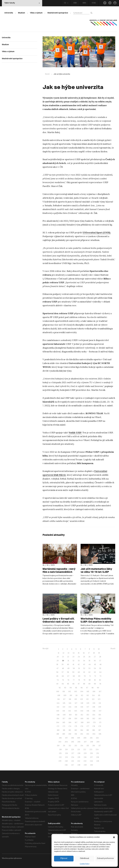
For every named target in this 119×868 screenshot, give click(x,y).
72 (95, 676)
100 (58, 691)
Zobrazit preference (105, 858)
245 (98, 761)
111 (76, 695)
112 (82, 695)
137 (88, 707)
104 (82, 691)
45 (95, 664)
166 (70, 722)
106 (94, 691)
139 (100, 707)
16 (84, 653)
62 (89, 672)
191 (76, 734)
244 (91, 761)
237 (91, 757)
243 (85, 761)
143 (76, 711)
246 (66, 765)
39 (63, 664)
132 (58, 707)
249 (85, 765)
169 (88, 722)
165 (64, 722)
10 (99, 649)
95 (76, 688)
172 (58, 726)
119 (76, 699)
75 (63, 680)
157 (64, 718)
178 (94, 726)
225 (60, 753)
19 (99, 653)
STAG (93, 3)
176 (82, 726)
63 (95, 672)
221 (79, 749)
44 (90, 664)
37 (100, 661)
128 (82, 703)
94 (71, 688)
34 (84, 661)
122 (93, 699)
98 (92, 688)
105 (88, 691)
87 (79, 684)
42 (79, 664)
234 (73, 757)
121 (87, 699)
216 (94, 745)
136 (82, 707)
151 (76, 715)
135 (76, 707)
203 (60, 742)
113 (88, 695)
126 (70, 703)
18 (94, 653)
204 (66, 742)
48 (63, 668)
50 (74, 668)
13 (69, 653)
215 (88, 745)
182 (70, 730)
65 (57, 676)
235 (79, 757)
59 (73, 672)
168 (82, 722)
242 (79, 761)
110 (71, 695)
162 (94, 718)
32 (73, 661)
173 (64, 726)
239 (60, 761)
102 (70, 691)
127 (76, 703)
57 (63, 672)
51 (79, 668)
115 (99, 695)
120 (82, 699)
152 (82, 715)
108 (59, 695)
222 (85, 749)
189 (64, 734)
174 (70, 726)
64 (100, 672)
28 (100, 657)
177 (88, 726)
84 (63, 684)
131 (100, 703)
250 (92, 765)
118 (70, 699)
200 (85, 738)
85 (68, 684)
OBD (75, 3)
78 (79, 680)
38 (57, 664)
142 (70, 711)
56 (57, 672)
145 (88, 711)
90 (95, 684)
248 (79, 765)
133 (64, 707)
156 (58, 718)
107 (100, 691)
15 (79, 653)
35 (89, 661)
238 (98, 757)
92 (60, 688)
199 (79, 738)
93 (65, 688)
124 (58, 703)
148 (58, 715)
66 (63, 676)
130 (94, 703)
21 (63, 657)
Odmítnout (85, 858)
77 (74, 680)
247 (73, 765)
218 (60, 749)
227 (73, 753)
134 (70, 707)
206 (79, 742)
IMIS (84, 3)
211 (64, 745)
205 (73, 742)
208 (92, 742)
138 (94, 707)
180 (58, 730)
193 (88, 734)
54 (95, 668)
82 (100, 680)
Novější (45, 648)
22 (68, 657)
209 (98, 742)
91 (100, 684)
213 (76, 745)
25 (84, 657)
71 (90, 676)
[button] (114, 837)
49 (68, 668)
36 (95, 661)
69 (79, 676)
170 (94, 722)
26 (89, 657)
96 (82, 688)
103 (76, 691)
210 (58, 745)
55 (100, 668)
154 (94, 715)
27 (95, 657)
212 (70, 745)
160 (82, 718)
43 (84, 664)
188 (58, 734)
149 (64, 715)
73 (100, 676)
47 (57, 668)
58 (68, 672)
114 (93, 695)
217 (100, 745)
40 (68, 664)
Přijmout (64, 858)
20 (58, 657)
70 (85, 676)
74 (58, 680)
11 (59, 653)
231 (98, 753)
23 (73, 657)
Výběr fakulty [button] (22, 3)
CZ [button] (65, 3)
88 (84, 684)
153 (88, 715)
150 (70, 715)
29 (58, 661)
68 (74, 676)
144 (82, 711)
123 (99, 699)
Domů (47, 74)
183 (76, 730)
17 (89, 653)
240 (66, 761)
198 (73, 738)
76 (68, 680)
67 (68, 676)
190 (70, 734)
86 (73, 684)
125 (64, 703)
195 (100, 734)
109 (65, 695)
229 (85, 753)
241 (73, 761)
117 (64, 699)
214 (82, 745)
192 (82, 734)
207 (85, 742)
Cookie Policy (85, 864)
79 (84, 680)
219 (66, 749)
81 (95, 680)
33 (79, 661)
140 (58, 711)
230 (91, 753)
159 (76, 718)
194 (94, 734)
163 (100, 718)
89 (89, 684)
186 (94, 730)
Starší (113, 648)
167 (76, 722)
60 (79, 672)
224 (97, 749)
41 (73, 664)
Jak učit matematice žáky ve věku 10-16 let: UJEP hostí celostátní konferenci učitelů (96, 572)
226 (66, 753)
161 (88, 718)
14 (74, 653)
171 (100, 722)
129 (88, 703)
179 (100, 726)
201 (91, 738)
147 (100, 711)
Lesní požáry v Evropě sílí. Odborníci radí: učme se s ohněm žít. (57, 622)
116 (59, 699)
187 (100, 730)
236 (85, 757)
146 (94, 711)
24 (79, 657)
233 (66, 757)
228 (79, 753)
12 (63, 653)
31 (68, 661)
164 (58, 722)
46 (100, 664)
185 (88, 730)
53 (90, 668)
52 (84, 668)
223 (91, 749)
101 (64, 691)
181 (64, 730)
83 (57, 684)
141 (64, 711)
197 (66, 738)
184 (82, 730)
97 (87, 688)
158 (70, 718)
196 (60, 738)
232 (60, 757)
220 (73, 749)
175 (76, 726)
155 (100, 715)
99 (98, 688)
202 (97, 738)
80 (90, 680)
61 (84, 672)
